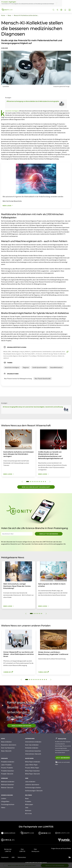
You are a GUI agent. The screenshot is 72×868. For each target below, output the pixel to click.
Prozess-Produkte (7, 768)
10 (45, 482)
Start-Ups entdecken (32, 745)
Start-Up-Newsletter (8, 748)
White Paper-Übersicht (32, 774)
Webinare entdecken (8, 782)
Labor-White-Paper (31, 765)
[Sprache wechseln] (61, 10)
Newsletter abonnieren (49, 534)
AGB (13, 857)
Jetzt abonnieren (63, 758)
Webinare (28, 810)
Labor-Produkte (6, 765)
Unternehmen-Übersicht (33, 754)
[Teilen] (57, 10)
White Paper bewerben (32, 771)
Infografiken (5, 801)
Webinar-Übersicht (7, 788)
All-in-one (28, 813)
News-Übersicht (6, 751)
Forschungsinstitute (8, 804)
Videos (3, 807)
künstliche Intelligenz (12, 111)
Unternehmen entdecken (33, 742)
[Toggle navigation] (70, 10)
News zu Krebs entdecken (22, 726)
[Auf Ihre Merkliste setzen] (65, 10)
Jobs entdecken (30, 782)
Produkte (28, 801)
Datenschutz (22, 857)
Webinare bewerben (7, 785)
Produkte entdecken (8, 762)
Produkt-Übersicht (7, 774)
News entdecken (6, 742)
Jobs (27, 807)
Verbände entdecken (32, 748)
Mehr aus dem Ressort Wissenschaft (36, 487)
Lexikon (4, 798)
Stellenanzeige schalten (33, 788)
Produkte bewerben (7, 771)
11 (46, 680)
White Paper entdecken (33, 762)
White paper (29, 804)
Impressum (5, 857)
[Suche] (53, 10)
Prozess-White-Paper (32, 768)
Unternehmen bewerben (33, 751)
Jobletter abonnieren (32, 785)
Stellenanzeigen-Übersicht (34, 791)
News (27, 798)
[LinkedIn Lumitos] (70, 857)
